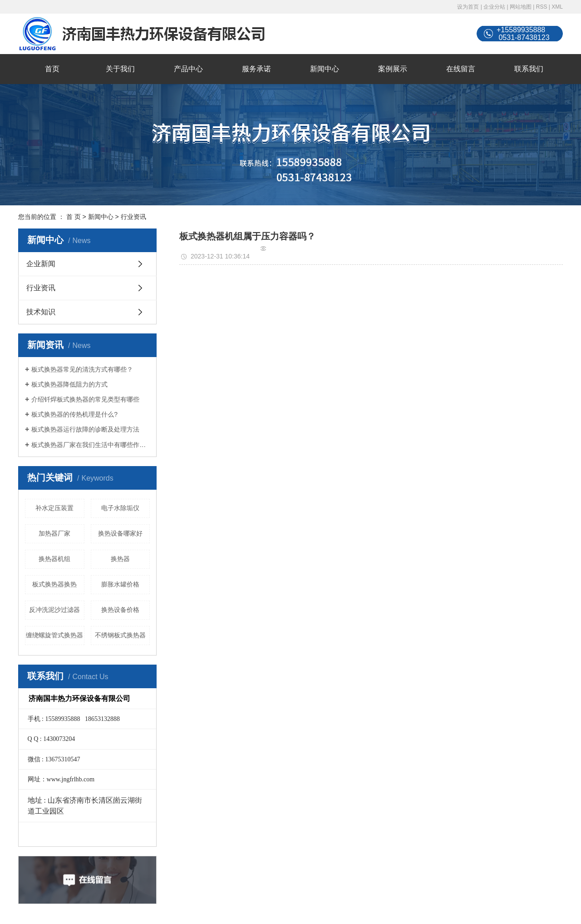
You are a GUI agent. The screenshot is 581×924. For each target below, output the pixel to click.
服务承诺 (256, 69)
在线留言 (461, 69)
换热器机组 (54, 559)
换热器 (120, 559)
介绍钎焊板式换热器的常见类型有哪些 (85, 399)
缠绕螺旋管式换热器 (54, 635)
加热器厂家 (54, 533)
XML (557, 7)
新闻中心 (325, 69)
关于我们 (120, 69)
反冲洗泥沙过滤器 (54, 610)
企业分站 (494, 7)
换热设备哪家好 (120, 533)
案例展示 (393, 69)
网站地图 (521, 7)
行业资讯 (133, 217)
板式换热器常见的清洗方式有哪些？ (82, 369)
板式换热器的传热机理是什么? (74, 414)
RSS (542, 7)
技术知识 (41, 312)
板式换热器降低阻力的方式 (69, 384)
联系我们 (529, 69)
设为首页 (468, 7)
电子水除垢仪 (120, 508)
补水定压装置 (54, 508)
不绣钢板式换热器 (120, 635)
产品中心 (188, 69)
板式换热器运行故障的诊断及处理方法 (85, 429)
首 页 (74, 217)
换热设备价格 (120, 610)
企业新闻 (41, 264)
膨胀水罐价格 (120, 584)
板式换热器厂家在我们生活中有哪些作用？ (91, 445)
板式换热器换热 (54, 584)
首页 (52, 69)
